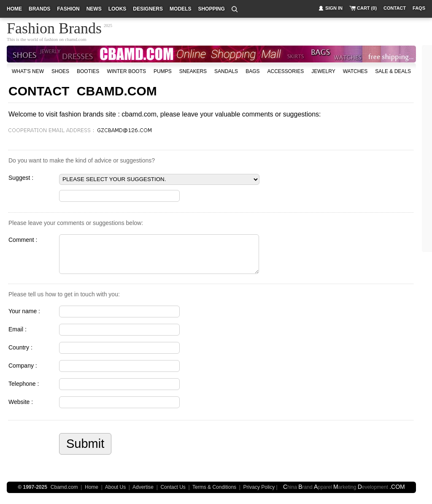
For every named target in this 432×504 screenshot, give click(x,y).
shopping (211, 9)
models (180, 9)
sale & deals (393, 71)
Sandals (226, 71)
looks (117, 9)
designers (148, 9)
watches (355, 71)
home (14, 9)
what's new (28, 71)
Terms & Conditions (214, 487)
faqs (419, 8)
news (94, 9)
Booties (88, 71)
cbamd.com (76, 39)
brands (39, 9)
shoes (60, 71)
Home (92, 487)
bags (252, 71)
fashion (68, 9)
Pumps (163, 71)
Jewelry (323, 71)
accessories (285, 71)
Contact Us (173, 487)
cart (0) (367, 8)
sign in (334, 8)
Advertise (143, 487)
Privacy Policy (259, 487)
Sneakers (193, 71)
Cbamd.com (64, 487)
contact (395, 8)
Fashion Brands (54, 27)
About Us (115, 487)
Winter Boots (126, 71)
